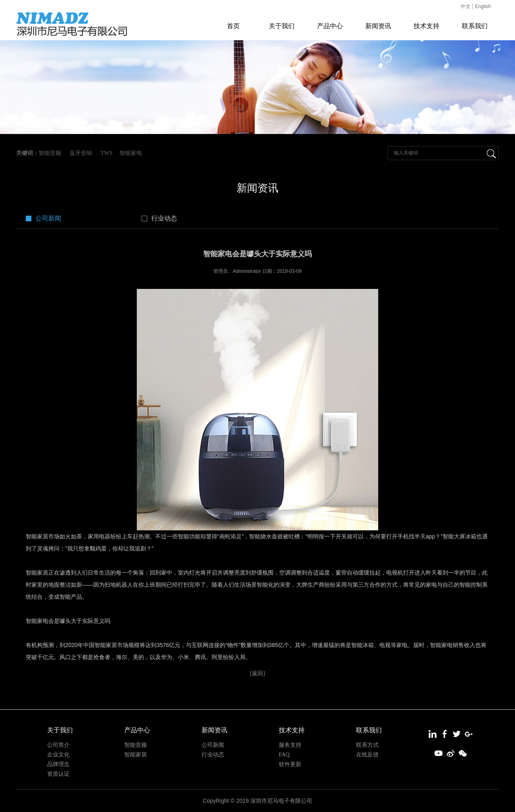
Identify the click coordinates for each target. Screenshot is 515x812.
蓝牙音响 (81, 153)
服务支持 (290, 745)
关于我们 (282, 26)
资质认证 (58, 774)
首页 (233, 26)
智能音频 (50, 153)
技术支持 (426, 26)
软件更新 (290, 764)
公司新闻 (48, 218)
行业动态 (164, 218)
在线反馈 (367, 755)
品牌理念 (58, 764)
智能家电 (131, 153)
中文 (466, 6)
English (483, 6)
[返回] (257, 673)
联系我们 (475, 26)
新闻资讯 (378, 26)
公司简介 (58, 745)
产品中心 (330, 26)
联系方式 (367, 745)
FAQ (284, 755)
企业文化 (58, 755)
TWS (107, 153)
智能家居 (136, 755)
